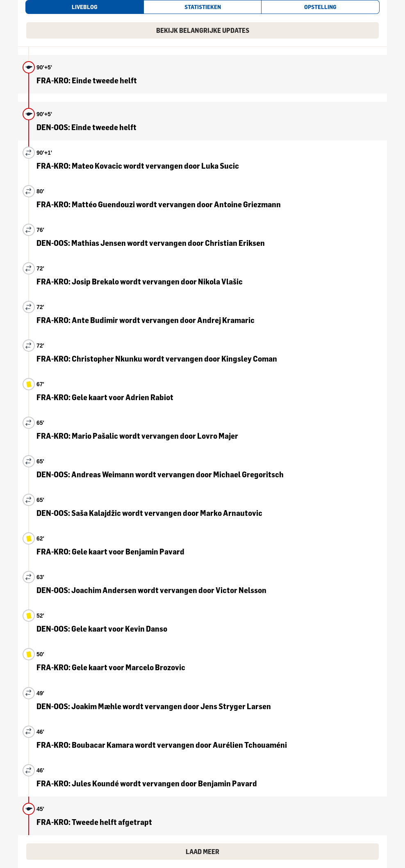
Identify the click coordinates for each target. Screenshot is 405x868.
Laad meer (202, 852)
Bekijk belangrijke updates (203, 30)
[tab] (84, 7)
